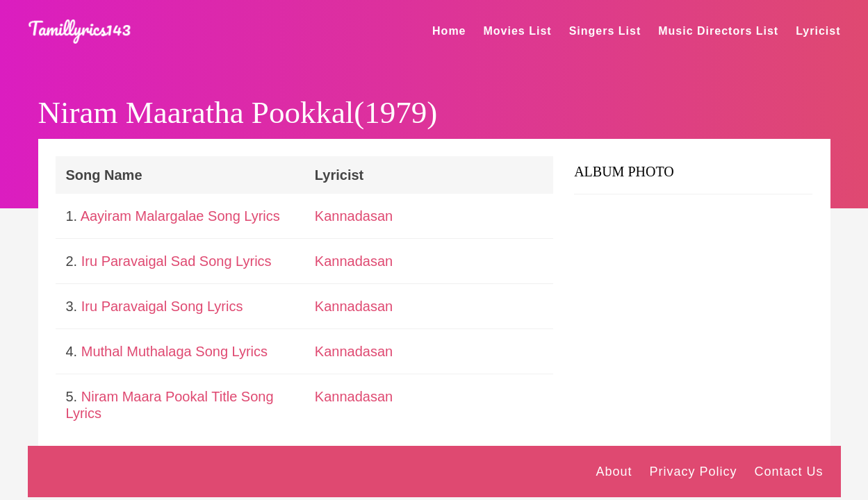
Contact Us (788, 472)
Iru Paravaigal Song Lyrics (162, 306)
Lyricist (818, 31)
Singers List (605, 31)
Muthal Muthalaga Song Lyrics (174, 351)
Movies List (518, 31)
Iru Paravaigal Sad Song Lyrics (177, 261)
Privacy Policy (693, 472)
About (614, 472)
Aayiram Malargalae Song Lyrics (180, 216)
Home (449, 31)
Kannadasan (354, 216)
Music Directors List (718, 31)
